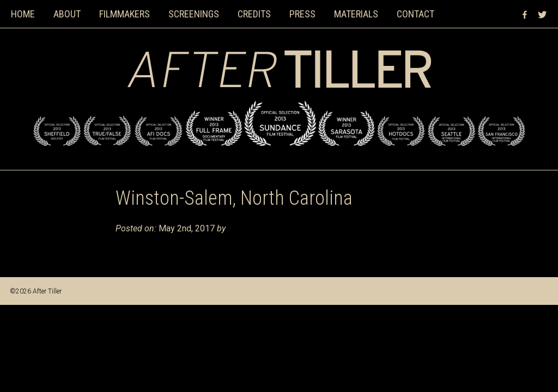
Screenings (194, 14)
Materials (356, 14)
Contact (416, 14)
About (67, 14)
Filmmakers (125, 14)
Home (23, 14)
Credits (254, 14)
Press (302, 14)
